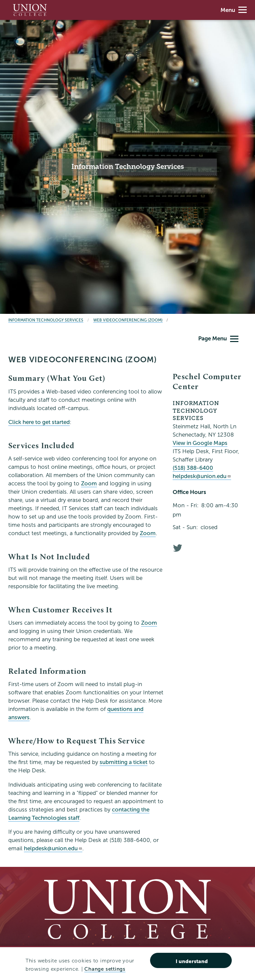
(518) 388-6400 (193, 468)
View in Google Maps (200, 443)
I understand (192, 961)
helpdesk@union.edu (53, 848)
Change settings (105, 969)
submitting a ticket (124, 762)
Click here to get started (39, 422)
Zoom (89, 484)
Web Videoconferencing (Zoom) (128, 320)
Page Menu (218, 339)
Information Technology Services (46, 320)
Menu (234, 10)
